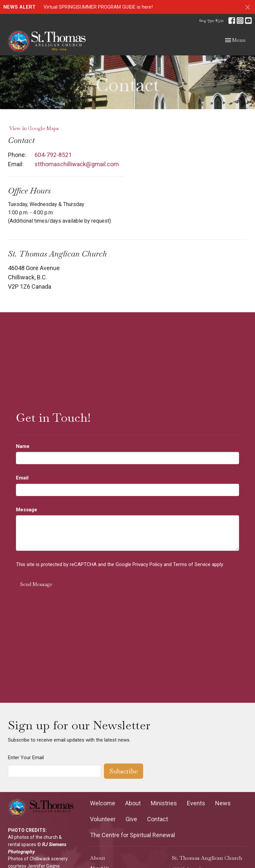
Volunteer (103, 819)
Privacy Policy (147, 564)
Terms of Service (192, 564)
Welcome (103, 803)
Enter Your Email (26, 758)
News (223, 803)
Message (27, 510)
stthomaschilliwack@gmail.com (77, 164)
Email (22, 478)
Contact (158, 819)
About (133, 803)
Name (23, 446)
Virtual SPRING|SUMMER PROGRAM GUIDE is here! (98, 7)
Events (196, 803)
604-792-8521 (211, 20)
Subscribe (124, 771)
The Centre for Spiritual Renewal (132, 835)
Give (131, 819)
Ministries (164, 803)
